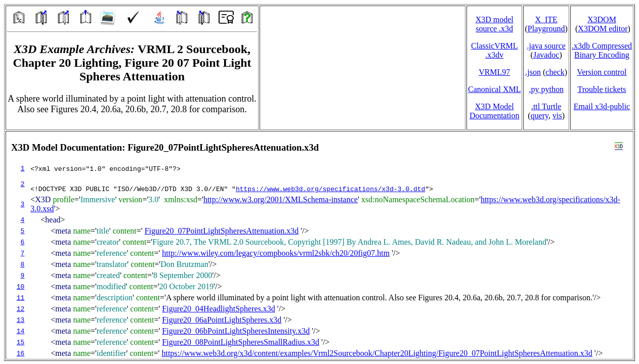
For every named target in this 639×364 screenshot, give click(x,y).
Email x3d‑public (602, 106)
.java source (546, 46)
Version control (602, 72)
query (540, 116)
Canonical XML (494, 89)
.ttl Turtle (546, 106)
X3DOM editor (603, 29)
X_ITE (546, 19)
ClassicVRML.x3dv (494, 50)
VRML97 (494, 72)
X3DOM (602, 19)
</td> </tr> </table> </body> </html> (319, 245)
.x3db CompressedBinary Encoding (602, 50)
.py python (546, 89)
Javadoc (546, 55)
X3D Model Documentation (495, 111)
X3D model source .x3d (495, 24)
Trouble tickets (602, 89)
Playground (546, 29)
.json (533, 72)
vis (557, 116)
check (555, 72)
